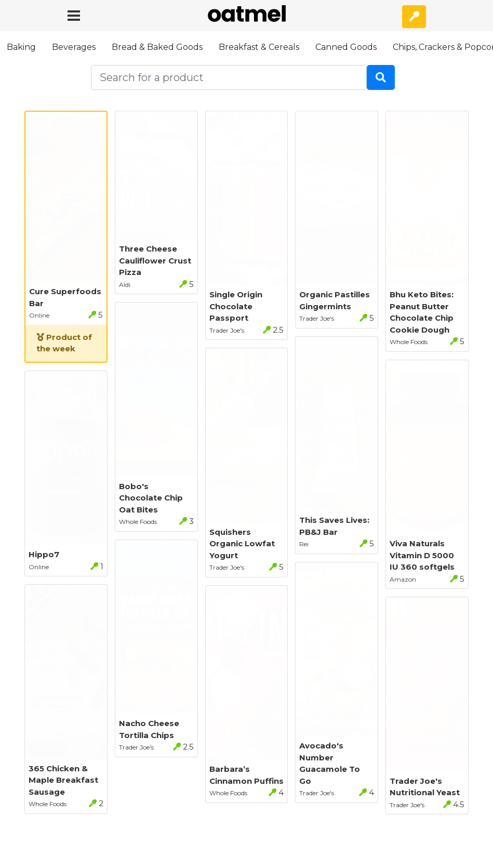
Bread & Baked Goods (157, 47)
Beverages (74, 47)
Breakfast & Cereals (259, 47)
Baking (21, 47)
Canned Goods (346, 47)
